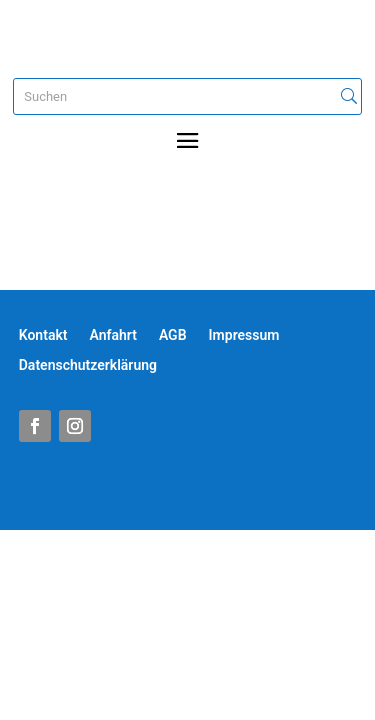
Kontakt (43, 335)
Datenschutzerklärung (88, 365)
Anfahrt (113, 335)
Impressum (244, 335)
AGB (173, 335)
